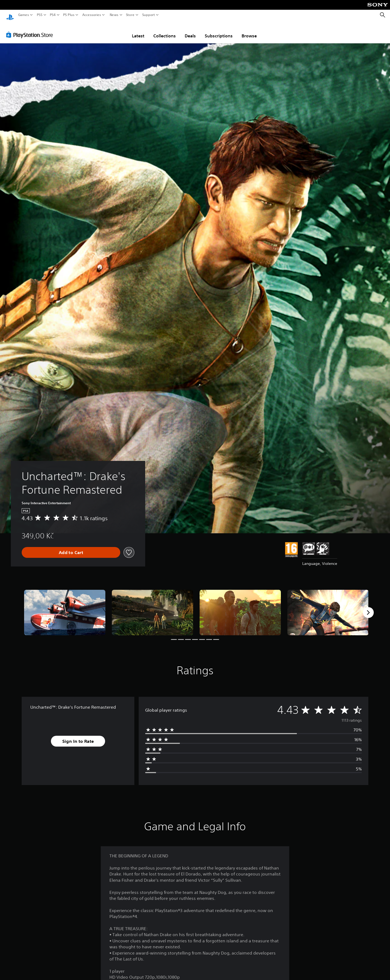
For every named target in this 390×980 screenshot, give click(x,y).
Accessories (92, 15)
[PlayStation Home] (10, 15)
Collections (165, 31)
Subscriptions (219, 31)
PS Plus (69, 15)
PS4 (53, 15)
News (114, 15)
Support (149, 15)
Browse (249, 31)
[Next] (368, 607)
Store (130, 15)
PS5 (40, 15)
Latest (138, 31)
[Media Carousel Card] (65, 608)
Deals (190, 31)
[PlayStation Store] (31, 30)
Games (24, 15)
